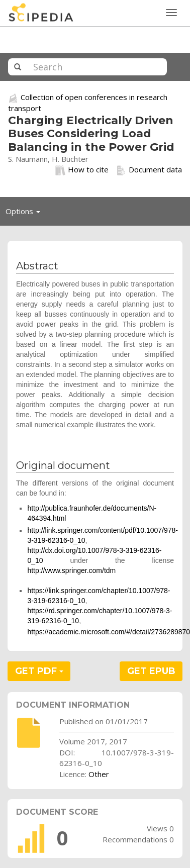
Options (26, 214)
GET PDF (39, 671)
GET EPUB (151, 671)
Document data (149, 170)
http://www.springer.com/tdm (71, 570)
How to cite (82, 170)
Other (99, 774)
